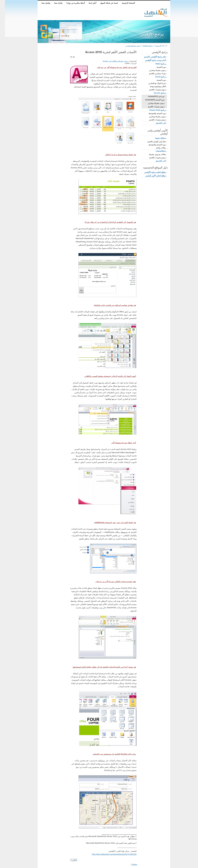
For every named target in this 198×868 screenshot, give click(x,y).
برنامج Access (143, 46)
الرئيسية (153, 46)
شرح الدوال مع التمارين (152, 83)
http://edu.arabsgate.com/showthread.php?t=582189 (109, 854)
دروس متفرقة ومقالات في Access (111, 61)
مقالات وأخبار (156, 148)
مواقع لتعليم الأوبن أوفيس (151, 176)
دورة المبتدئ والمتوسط (152, 113)
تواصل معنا (41, 3)
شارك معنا (53, 3)
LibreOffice (156, 151)
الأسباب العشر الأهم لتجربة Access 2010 (106, 52)
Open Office (156, 138)
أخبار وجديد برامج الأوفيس (151, 60)
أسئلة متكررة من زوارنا (71, 3)
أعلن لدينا (88, 3)
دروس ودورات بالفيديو (153, 90)
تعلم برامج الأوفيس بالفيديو (150, 57)
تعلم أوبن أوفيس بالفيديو (152, 141)
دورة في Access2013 (151, 96)
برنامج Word (156, 64)
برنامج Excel (156, 77)
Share (130, 864)
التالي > (69, 860)
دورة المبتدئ (156, 67)
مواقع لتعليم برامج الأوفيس (150, 172)
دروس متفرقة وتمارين (128, 46)
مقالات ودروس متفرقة (152, 154)
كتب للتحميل (156, 123)
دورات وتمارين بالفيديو (153, 73)
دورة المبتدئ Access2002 (150, 100)
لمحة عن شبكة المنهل (104, 3)
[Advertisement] (86, 13)
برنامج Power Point (153, 110)
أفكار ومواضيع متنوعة (153, 86)
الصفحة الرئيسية (123, 3)
